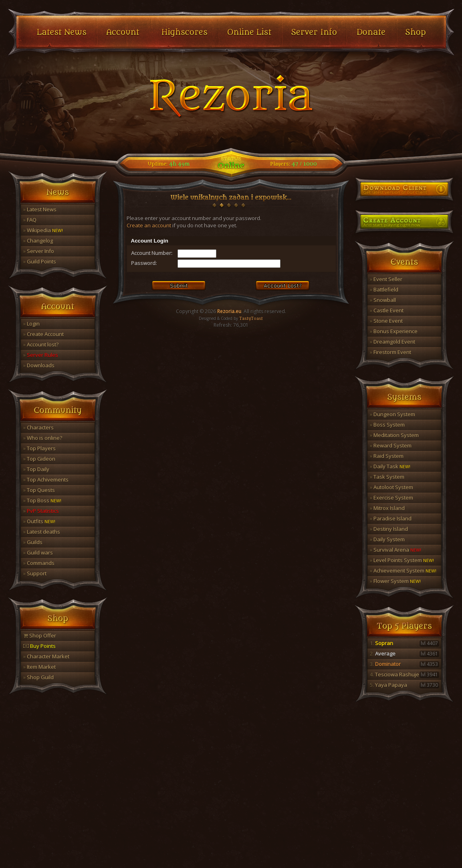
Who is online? (43, 438)
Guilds (33, 542)
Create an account (149, 225)
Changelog (38, 241)
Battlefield (384, 289)
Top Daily (36, 469)
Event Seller (386, 279)
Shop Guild (38, 677)
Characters (38, 427)
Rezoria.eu (229, 311)
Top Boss (42, 500)
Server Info (39, 251)
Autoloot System (391, 487)
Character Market (46, 656)
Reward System (391, 445)
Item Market (39, 667)
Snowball (383, 300)
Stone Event (386, 321)
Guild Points (40, 261)
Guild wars (38, 552)
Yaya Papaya (405, 685)
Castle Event (387, 310)
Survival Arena (395, 550)
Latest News (40, 209)
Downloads (39, 365)
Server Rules (41, 355)
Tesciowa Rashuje (405, 674)
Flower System (395, 581)
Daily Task (390, 466)
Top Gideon (39, 459)
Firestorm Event (390, 352)
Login (31, 324)
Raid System (387, 456)
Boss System (387, 425)
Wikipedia (43, 230)
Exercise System (391, 498)
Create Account (43, 334)
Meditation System (394, 435)
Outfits (39, 521)
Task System (387, 477)
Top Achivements (46, 480)
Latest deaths (42, 532)
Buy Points (39, 646)
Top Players (39, 448)
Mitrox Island (387, 508)
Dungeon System (392, 414)
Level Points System (402, 560)
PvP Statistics (41, 511)
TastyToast (251, 319)
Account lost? (41, 344)
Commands (39, 563)
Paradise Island (391, 518)
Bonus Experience (394, 331)
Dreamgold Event (392, 342)
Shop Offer (40, 635)
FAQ (30, 220)
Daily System (387, 539)
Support (35, 573)
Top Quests (39, 490)
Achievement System (403, 571)
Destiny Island (389, 529)
